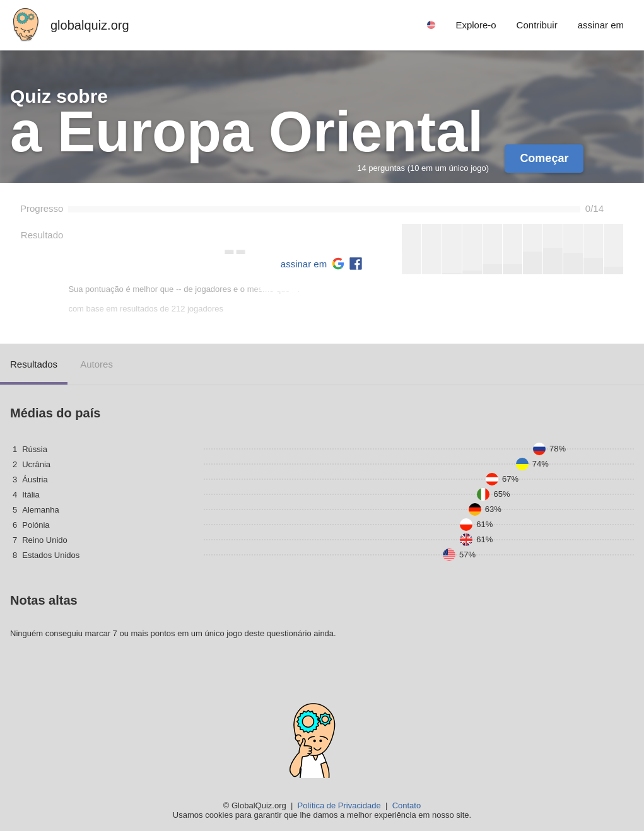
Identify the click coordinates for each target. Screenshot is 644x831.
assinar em (304, 264)
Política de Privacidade (339, 805)
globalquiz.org (90, 25)
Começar (544, 158)
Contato (407, 805)
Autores (97, 364)
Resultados (34, 364)
